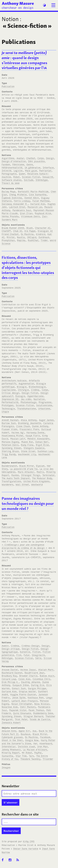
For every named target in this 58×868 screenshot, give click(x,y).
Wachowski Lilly (27, 454)
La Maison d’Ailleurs (35, 749)
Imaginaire (38, 655)
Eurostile (25, 652)
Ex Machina (27, 234)
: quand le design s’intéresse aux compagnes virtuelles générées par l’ (24, 60)
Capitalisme (9, 390)
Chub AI (18, 231)
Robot (16, 177)
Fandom (6, 164)
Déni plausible (36, 161)
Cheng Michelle (18, 194)
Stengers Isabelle (34, 448)
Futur (27, 655)
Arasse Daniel (10, 669)
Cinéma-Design (30, 646)
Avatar (20, 158)
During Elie (38, 685)
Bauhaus (26, 734)
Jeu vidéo (26, 399)
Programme (45, 402)
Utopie (5, 411)
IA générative (32, 167)
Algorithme (8, 158)
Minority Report (11, 752)
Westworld (37, 484)
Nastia (21, 237)
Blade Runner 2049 (13, 228)
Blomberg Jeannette (30, 423)
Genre (30, 164)
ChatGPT (6, 231)
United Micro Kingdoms (36, 481)
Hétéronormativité (12, 167)
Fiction (36, 652)
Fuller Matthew (41, 201)
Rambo (15, 475)
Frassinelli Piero (29, 429)
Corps (41, 158)
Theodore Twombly (30, 759)
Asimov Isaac (28, 669)
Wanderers (8, 484)
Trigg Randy (9, 454)
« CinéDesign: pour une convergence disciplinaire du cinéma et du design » (25, 546)
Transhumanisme (27, 408)
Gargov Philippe (37, 688)
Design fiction (30, 393)
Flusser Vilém (10, 429)
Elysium (40, 466)
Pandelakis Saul (22, 210)
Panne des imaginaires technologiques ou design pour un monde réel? (28, 504)
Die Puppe (30, 231)
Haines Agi (18, 432)
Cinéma (35, 390)
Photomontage (28, 402)
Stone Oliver (28, 451)
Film (19, 655)
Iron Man (42, 746)
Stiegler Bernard (33, 716)
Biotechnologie (37, 387)
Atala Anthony (29, 420)
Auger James (46, 420)
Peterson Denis (10, 445)
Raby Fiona (27, 445)
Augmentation (26, 383)
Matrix (40, 472)
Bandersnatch (9, 466)
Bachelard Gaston (12, 673)
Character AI (43, 228)
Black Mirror (27, 466)
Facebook (45, 737)
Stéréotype (42, 180)
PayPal (38, 752)
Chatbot (31, 158)
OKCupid (32, 237)
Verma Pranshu (10, 216)
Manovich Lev (35, 207)
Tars (31, 756)
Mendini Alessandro (38, 438)
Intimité (6, 170)
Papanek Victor (18, 710)
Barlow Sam (9, 423)
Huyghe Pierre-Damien (23, 694)
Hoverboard (46, 743)
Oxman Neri (42, 442)
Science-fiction (31, 177)
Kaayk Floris (33, 435)
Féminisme (18, 164)
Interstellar (9, 746)
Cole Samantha (38, 194)
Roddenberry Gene (43, 713)
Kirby (29, 841)
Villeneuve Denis (30, 216)
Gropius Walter (27, 691)
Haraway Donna (35, 432)
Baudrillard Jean (34, 673)
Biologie (22, 387)
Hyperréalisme (35, 396)
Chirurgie (23, 390)
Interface (48, 167)
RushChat (33, 240)
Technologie (8, 408)
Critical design (11, 393)
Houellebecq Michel (13, 435)
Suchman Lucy (45, 451)
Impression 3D (10, 399)
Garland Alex (38, 204)
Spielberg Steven (11, 448)
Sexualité (48, 177)
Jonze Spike (19, 697)
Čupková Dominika (12, 198)
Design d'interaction (14, 161)
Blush (30, 228)
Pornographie (9, 174)
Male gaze (31, 170)
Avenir (5, 646)
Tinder (44, 240)
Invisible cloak (26, 746)
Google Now (32, 740)
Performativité (10, 402)
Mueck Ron (27, 442)
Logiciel (18, 170)
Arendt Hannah (10, 420)
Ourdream (44, 237)
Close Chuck (23, 426)
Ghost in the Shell (12, 740)
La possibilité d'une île (24, 469)
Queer (22, 174)
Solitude (29, 180)
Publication (8, 86)
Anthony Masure (18, 3)
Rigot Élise (42, 445)
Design (50, 158)
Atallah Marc (46, 669)
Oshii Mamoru (28, 707)
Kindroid (41, 234)
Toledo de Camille (40, 719)
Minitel (11, 237)
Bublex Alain (47, 676)
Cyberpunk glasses (12, 737)
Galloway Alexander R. (15, 204)
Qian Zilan (26, 213)
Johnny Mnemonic (11, 749)
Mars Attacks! (26, 472)
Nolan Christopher (22, 704)
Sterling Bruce (10, 451)
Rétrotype (7, 658)
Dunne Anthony (40, 426)
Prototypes (8, 405)
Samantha (8, 756)
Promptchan (8, 240)
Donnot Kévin (32, 198)
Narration (39, 399)
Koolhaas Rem (36, 697)
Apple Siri (24, 731)
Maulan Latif (18, 438)
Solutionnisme (44, 405)
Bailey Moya (9, 191)
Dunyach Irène (21, 685)
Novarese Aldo (10, 707)
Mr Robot (27, 752)
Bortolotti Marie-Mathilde (33, 191)
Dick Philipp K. (10, 682)
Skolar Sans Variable (26, 848)
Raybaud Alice (43, 213)
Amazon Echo (9, 731)
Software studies (12, 180)
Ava (34, 731)
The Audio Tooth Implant (16, 478)
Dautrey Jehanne (31, 682)
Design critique (11, 649)
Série (38, 658)
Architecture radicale (14, 380)
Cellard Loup (9, 679)
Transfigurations (11, 481)
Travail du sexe (11, 183)
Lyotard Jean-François (25, 701)
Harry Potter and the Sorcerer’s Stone (28, 742)
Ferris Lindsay (22, 201)
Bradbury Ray (9, 676)
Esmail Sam (19, 688)
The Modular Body (42, 478)
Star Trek (21, 756)
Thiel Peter (21, 719)
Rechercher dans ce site (20, 814)
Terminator (48, 475)
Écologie (20, 396)
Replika (21, 240)
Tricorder (48, 759)
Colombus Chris (41, 679)
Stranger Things (31, 475)
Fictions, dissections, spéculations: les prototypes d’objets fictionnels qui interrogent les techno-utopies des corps (28, 268)
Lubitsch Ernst (17, 207)
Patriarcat (45, 170)
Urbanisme (44, 408)
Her (35, 743)
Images (6, 767)
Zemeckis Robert (11, 722)
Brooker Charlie (28, 676)
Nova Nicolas (42, 704)
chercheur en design (17, 7)
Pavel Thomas (36, 710)
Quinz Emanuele (22, 713)
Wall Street (22, 484)
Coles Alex (24, 679)
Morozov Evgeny (10, 442)
